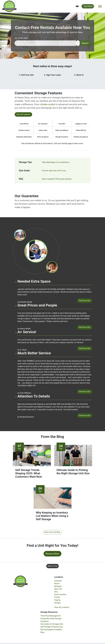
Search (85, 43)
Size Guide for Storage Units (52, 624)
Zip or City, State (21, 38)
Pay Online (88, 6)
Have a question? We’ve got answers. (57, 179)
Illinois (57, 584)
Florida (57, 597)
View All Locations (62, 607)
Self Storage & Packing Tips (52, 627)
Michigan (58, 586)
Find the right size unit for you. (54, 171)
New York (58, 589)
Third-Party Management (51, 616)
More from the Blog (52, 532)
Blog (42, 632)
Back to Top (53, 566)
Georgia (57, 603)
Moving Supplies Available (51, 630)
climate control (48, 104)
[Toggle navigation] (100, 6)
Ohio (56, 592)
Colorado (58, 581)
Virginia (57, 600)
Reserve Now (52, 554)
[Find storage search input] (45, 43)
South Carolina (60, 595)
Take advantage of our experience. (56, 162)
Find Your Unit (84, 301)
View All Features (23, 114)
